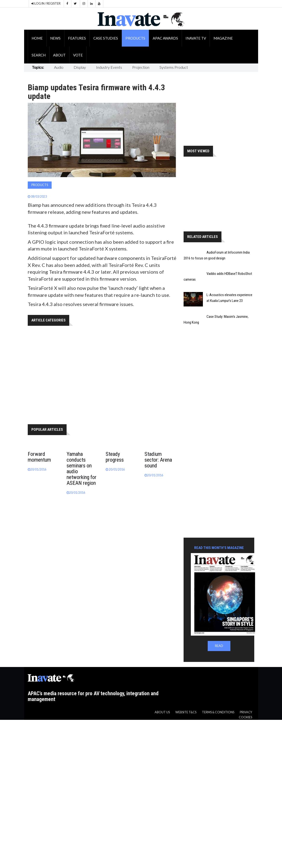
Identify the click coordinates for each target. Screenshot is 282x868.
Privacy (246, 712)
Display (80, 67)
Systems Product (174, 67)
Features (77, 38)
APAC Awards (165, 38)
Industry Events (109, 67)
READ (219, 646)
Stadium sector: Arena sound (158, 460)
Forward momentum (39, 457)
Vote (78, 55)
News (55, 38)
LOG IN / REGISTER (46, 3)
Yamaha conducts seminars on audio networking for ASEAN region (82, 469)
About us (162, 712)
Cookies (245, 717)
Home (37, 38)
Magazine (223, 38)
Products (135, 38)
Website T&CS (186, 712)
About (59, 55)
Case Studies (106, 38)
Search (39, 55)
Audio (59, 67)
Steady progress (115, 457)
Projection (141, 67)
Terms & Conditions (218, 712)
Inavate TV (196, 38)
